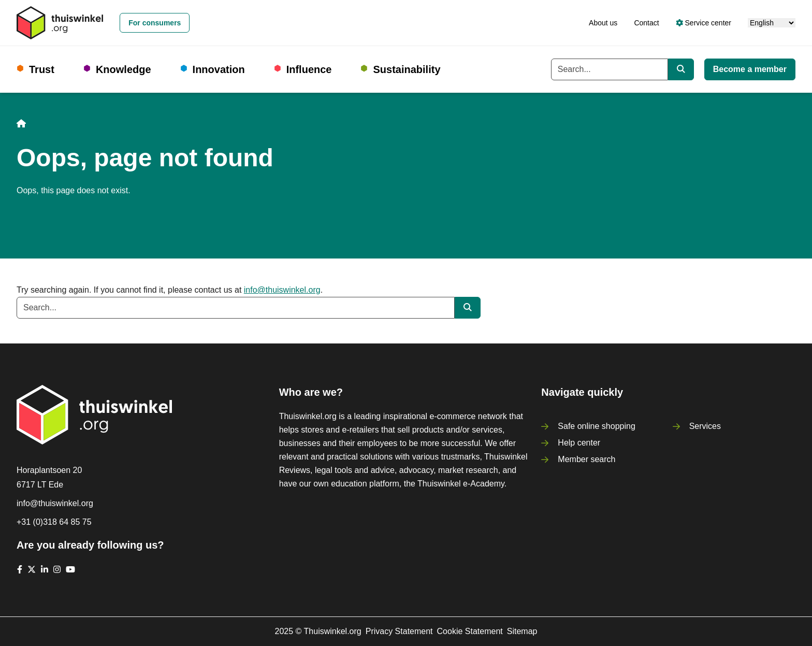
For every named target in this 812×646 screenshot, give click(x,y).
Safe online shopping (596, 426)
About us (603, 23)
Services (705, 426)
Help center (579, 443)
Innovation (219, 69)
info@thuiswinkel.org (282, 290)
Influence (309, 69)
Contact (646, 23)
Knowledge (124, 69)
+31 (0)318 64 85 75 (54, 522)
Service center (704, 23)
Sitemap (522, 631)
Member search (586, 459)
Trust (42, 69)
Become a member (750, 69)
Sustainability (407, 69)
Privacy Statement (399, 631)
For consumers (155, 23)
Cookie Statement (470, 631)
